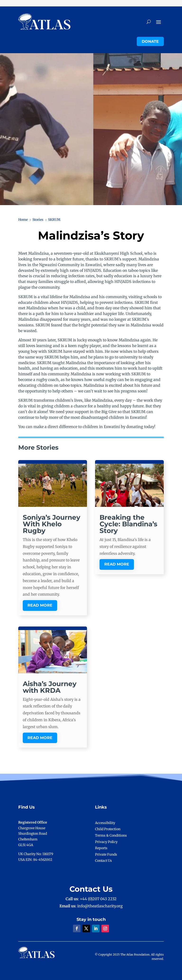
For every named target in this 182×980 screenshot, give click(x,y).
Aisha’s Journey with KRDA (50, 687)
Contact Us (103, 861)
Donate (150, 41)
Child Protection (108, 829)
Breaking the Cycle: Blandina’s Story (128, 524)
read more (40, 605)
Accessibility (105, 823)
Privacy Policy (106, 842)
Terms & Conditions (111, 835)
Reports (101, 848)
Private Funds (106, 854)
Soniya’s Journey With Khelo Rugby (52, 524)
